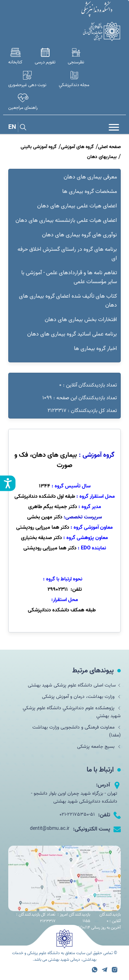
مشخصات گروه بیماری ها (90, 192)
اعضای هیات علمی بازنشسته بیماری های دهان (66, 220)
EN (12, 127)
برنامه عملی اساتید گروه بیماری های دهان (72, 334)
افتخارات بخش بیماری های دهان (81, 320)
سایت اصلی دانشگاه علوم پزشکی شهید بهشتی (74, 685)
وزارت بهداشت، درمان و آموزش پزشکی (81, 697)
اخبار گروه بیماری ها (95, 349)
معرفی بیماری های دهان (90, 177)
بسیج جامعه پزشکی (99, 747)
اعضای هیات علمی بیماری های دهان (77, 206)
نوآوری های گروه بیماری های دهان (79, 235)
